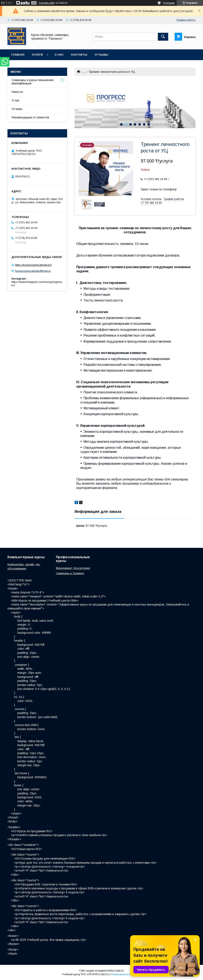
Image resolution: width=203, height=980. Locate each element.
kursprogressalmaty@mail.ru (33, 271)
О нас (59, 55)
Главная (18, 55)
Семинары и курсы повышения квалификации (33, 82)
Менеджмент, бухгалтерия (73, 568)
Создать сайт (47, 3)
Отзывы (101, 55)
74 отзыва (169, 3)
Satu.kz (120, 971)
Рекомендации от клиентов (30, 117)
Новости (17, 92)
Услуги (37, 55)
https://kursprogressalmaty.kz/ (33, 265)
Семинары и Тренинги (70, 573)
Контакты (79, 55)
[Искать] (163, 37)
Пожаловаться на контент (126, 974)
